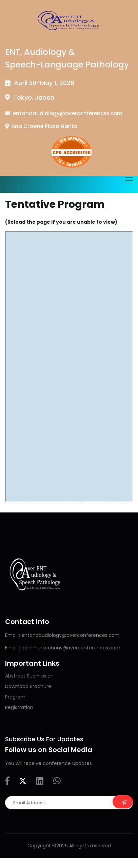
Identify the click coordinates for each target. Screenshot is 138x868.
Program (15, 697)
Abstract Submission (29, 676)
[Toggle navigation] (129, 180)
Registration (19, 707)
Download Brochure (28, 686)
